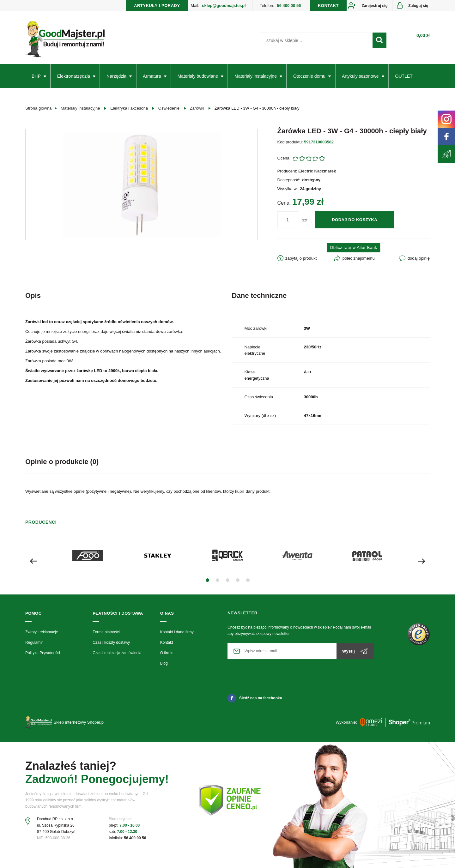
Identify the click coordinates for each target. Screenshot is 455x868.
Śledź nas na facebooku (255, 698)
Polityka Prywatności (43, 653)
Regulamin (34, 642)
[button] (207, 580)
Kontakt (167, 642)
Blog (164, 663)
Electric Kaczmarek (317, 171)
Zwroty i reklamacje (42, 632)
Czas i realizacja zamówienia (117, 653)
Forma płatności (106, 632)
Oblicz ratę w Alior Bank (353, 247)
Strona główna (38, 108)
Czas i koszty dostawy (111, 642)
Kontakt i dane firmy (177, 632)
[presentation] (33, 561)
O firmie (167, 653)
